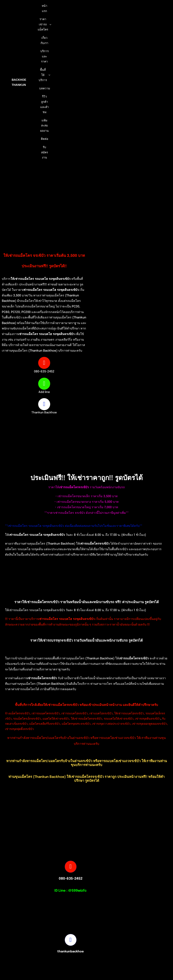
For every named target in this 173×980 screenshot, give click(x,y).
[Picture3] (126, 959)
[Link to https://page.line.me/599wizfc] (44, 384)
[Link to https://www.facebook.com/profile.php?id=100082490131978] (44, 404)
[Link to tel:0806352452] (44, 363)
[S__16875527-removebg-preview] (47, 959)
